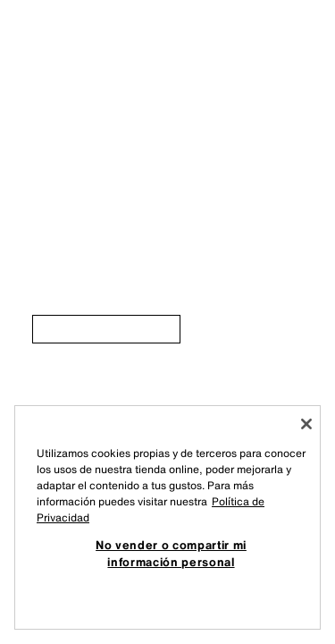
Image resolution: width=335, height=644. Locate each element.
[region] (167, 517)
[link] (106, 329)
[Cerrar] (306, 424)
